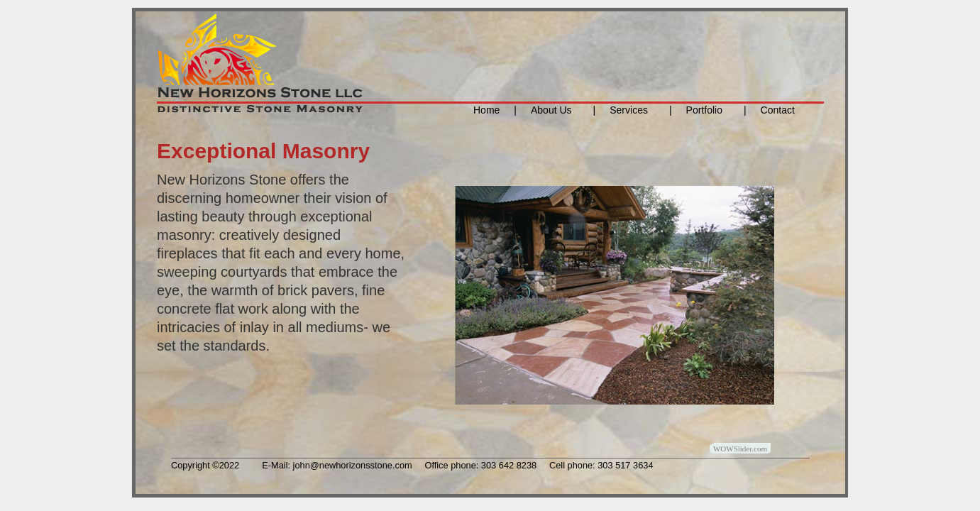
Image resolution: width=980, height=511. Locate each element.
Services (629, 110)
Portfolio (701, 110)
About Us (551, 110)
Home (486, 110)
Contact (778, 110)
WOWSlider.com (740, 449)
